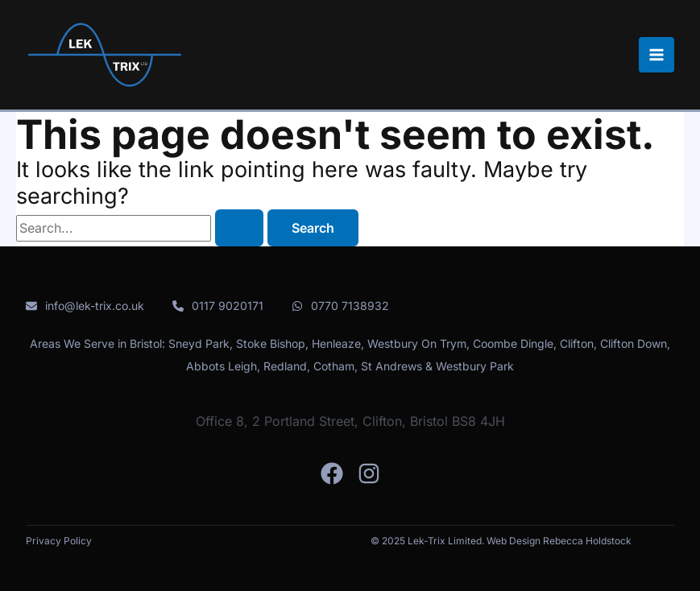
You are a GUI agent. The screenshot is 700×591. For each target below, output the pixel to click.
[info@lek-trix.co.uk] (85, 306)
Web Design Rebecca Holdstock (559, 541)
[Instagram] (369, 473)
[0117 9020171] (218, 306)
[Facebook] (332, 473)
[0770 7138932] (340, 306)
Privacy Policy (59, 541)
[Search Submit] (239, 228)
